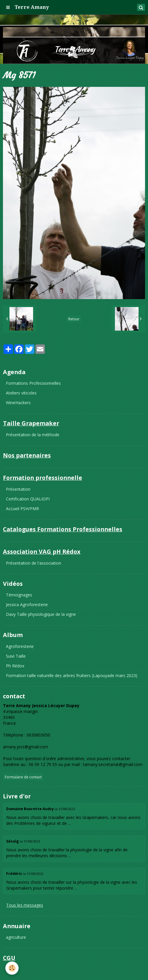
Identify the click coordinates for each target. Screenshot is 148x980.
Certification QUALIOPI (28, 499)
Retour (74, 319)
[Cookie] (12, 968)
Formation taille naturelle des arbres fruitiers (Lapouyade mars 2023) (72, 675)
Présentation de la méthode (33, 435)
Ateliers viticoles (21, 393)
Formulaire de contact (23, 777)
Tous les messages (25, 905)
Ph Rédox (15, 666)
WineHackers (18, 403)
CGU (10, 969)
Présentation (18, 489)
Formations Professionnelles (33, 383)
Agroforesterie (20, 646)
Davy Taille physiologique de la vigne (41, 614)
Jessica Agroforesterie (27, 605)
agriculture (16, 937)
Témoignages (19, 595)
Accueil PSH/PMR (22, 509)
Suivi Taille (16, 656)
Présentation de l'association (34, 563)
